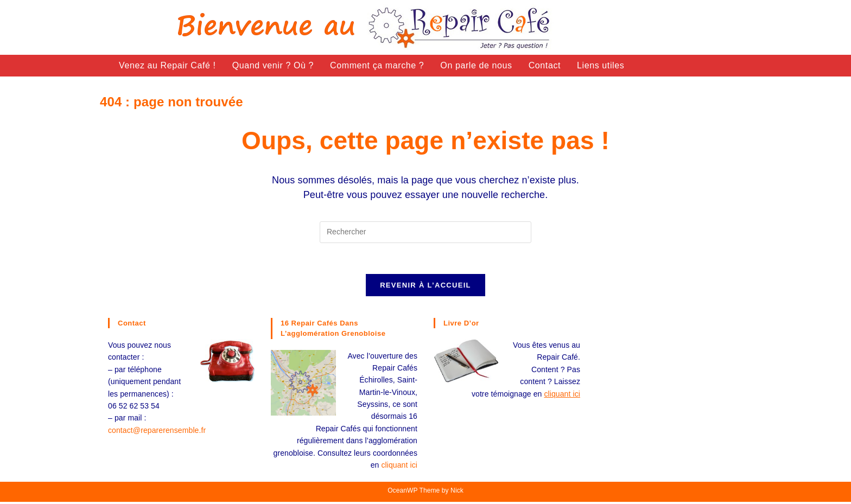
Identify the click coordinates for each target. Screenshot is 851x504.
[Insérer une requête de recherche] (426, 232)
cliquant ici (399, 467)
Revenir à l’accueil (426, 287)
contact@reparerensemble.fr (157, 432)
